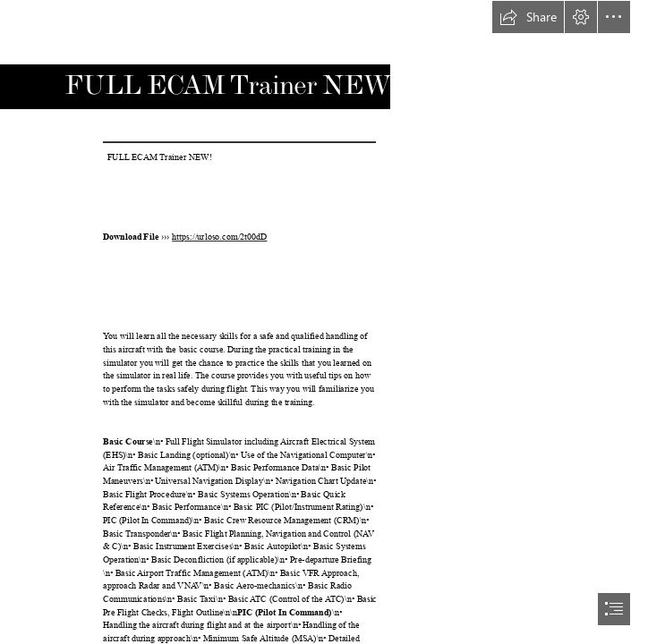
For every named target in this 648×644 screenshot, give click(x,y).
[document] (324, 322)
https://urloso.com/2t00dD (219, 237)
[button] (528, 17)
